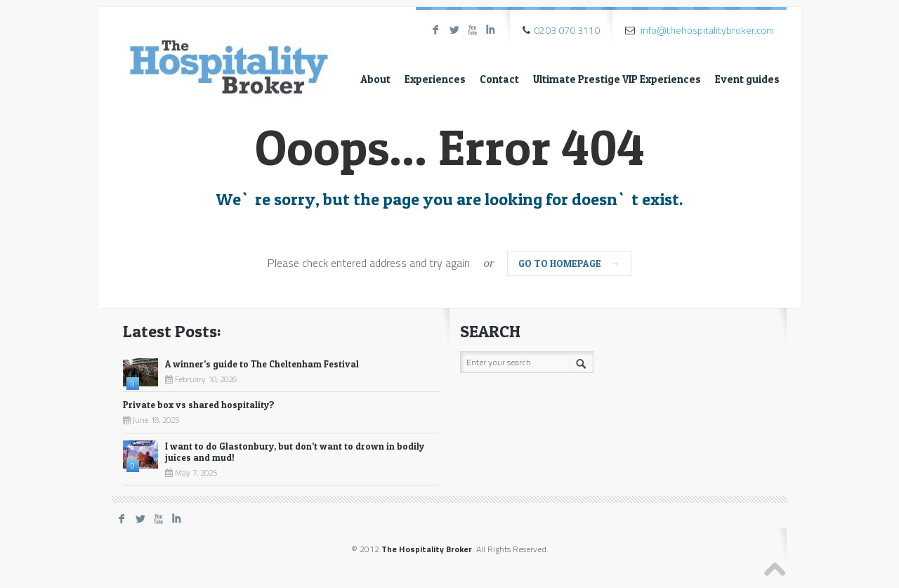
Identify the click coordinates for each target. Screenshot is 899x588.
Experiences (435, 79)
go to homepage (569, 263)
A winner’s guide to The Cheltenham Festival (262, 364)
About (375, 79)
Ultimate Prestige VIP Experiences (617, 79)
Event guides (747, 79)
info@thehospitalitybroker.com (707, 30)
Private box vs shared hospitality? (199, 405)
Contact (499, 79)
